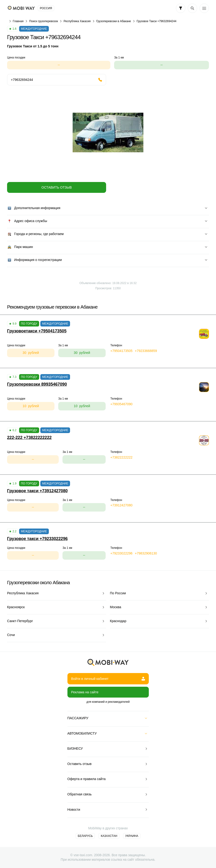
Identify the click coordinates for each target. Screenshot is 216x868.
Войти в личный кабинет (108, 679)
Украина (132, 836)
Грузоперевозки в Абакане (114, 21)
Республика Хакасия (77, 21)
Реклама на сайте (85, 692)
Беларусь (85, 836)
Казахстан (109, 836)
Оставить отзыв (57, 187)
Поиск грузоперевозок (44, 21)
